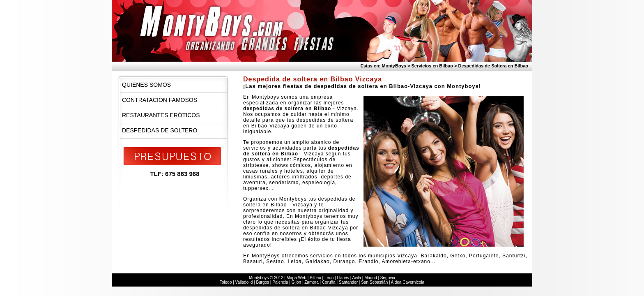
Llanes (343, 278)
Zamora (311, 282)
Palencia (280, 282)
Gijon (296, 282)
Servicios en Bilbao (432, 66)
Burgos (262, 282)
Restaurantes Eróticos (161, 115)
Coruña (329, 282)
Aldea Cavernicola (408, 282)
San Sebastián (374, 282)
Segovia (388, 278)
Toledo (226, 282)
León (329, 278)
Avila (356, 278)
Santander (348, 282)
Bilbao (315, 278)
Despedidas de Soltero (160, 130)
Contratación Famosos (160, 100)
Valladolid (244, 282)
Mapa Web (297, 278)
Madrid (371, 278)
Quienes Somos (146, 85)
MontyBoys (394, 66)
